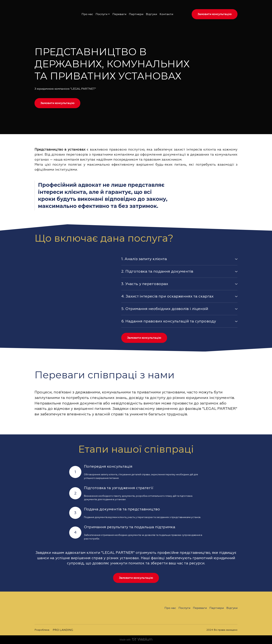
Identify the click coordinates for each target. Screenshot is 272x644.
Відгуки (151, 14)
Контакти (166, 14)
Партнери (136, 14)
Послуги (101, 14)
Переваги (119, 14)
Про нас (87, 14)
